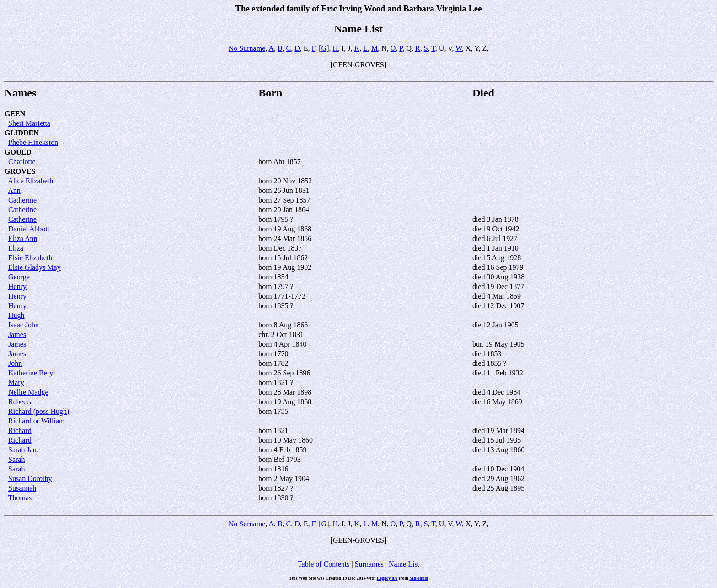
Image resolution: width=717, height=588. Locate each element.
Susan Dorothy (30, 478)
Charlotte (22, 162)
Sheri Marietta (29, 123)
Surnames (369, 564)
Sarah (16, 459)
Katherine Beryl (32, 373)
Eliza (16, 248)
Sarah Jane (24, 450)
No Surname (247, 48)
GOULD (18, 152)
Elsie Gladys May (35, 267)
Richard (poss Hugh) (39, 411)
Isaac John (24, 325)
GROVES (20, 171)
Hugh (16, 315)
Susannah (22, 488)
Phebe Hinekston (33, 142)
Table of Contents (324, 564)
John (15, 363)
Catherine (22, 200)
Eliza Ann (23, 238)
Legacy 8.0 (387, 578)
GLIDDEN (22, 133)
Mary (16, 382)
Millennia (419, 578)
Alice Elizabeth (30, 181)
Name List (404, 564)
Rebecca (21, 402)
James (17, 334)
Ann (14, 190)
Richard (20, 430)
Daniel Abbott (29, 229)
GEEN (15, 114)
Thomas (20, 498)
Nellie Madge (28, 392)
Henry (17, 286)
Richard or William (36, 421)
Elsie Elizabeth (30, 258)
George (19, 277)
